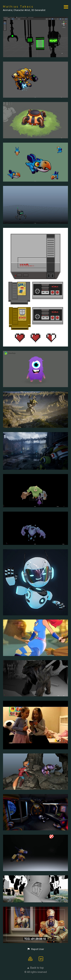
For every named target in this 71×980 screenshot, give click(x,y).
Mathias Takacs (18, 7)
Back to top (35, 968)
